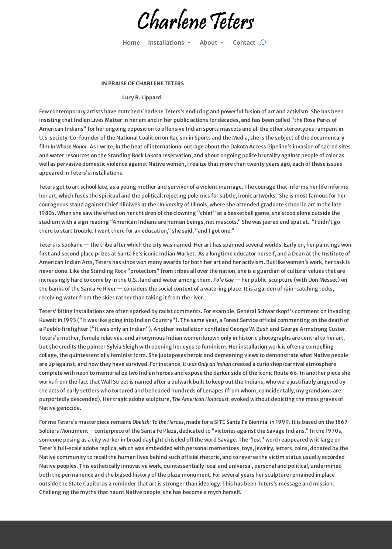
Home (131, 43)
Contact (244, 43)
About (209, 43)
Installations (166, 43)
